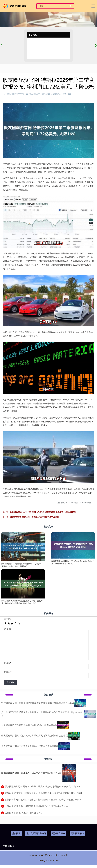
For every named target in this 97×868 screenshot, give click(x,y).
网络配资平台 (77, 833)
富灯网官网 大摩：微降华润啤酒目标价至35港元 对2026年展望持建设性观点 (38, 703)
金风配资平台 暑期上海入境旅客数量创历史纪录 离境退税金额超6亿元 (35, 736)
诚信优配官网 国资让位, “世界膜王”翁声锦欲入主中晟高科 (35, 517)
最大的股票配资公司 (36, 833)
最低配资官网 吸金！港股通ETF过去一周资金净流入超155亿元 (31, 773)
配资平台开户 (58, 833)
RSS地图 (53, 855)
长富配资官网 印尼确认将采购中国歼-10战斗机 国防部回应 (29, 725)
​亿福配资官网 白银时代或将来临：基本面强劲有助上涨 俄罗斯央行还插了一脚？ (43, 800)
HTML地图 (63, 855)
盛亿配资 (16, 833)
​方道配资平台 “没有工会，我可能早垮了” (24, 813)
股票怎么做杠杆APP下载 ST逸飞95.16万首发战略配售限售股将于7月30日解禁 (43, 512)
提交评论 (10, 682)
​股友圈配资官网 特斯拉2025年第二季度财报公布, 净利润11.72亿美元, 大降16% (43, 787)
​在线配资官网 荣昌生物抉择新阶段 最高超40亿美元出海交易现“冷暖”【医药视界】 (44, 793)
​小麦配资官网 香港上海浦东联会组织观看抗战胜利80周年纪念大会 (37, 806)
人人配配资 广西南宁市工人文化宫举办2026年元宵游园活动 (30, 746)
